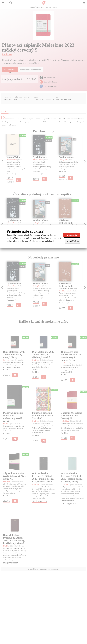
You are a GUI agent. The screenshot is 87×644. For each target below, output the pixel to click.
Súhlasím (72, 235)
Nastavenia (73, 241)
